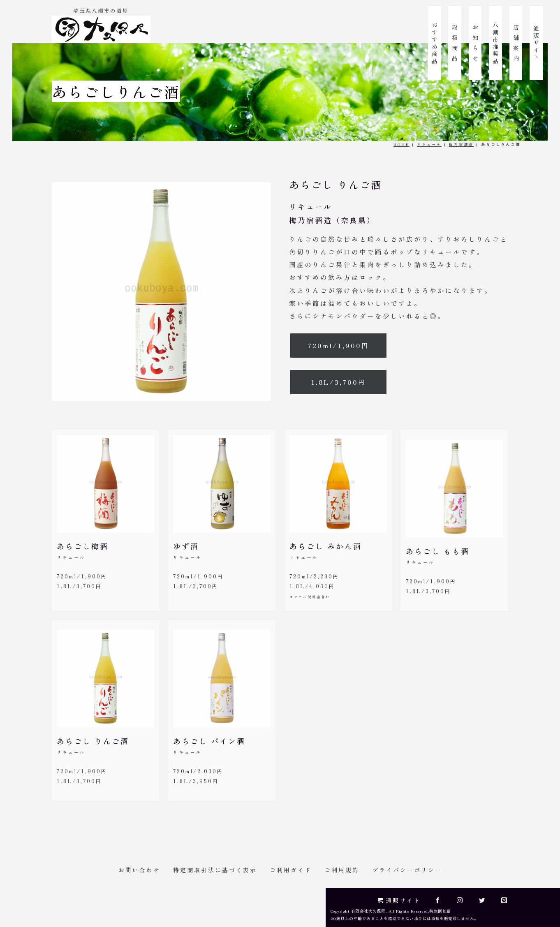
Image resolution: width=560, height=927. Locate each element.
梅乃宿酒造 (461, 144)
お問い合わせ (139, 870)
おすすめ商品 (435, 43)
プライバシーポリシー (407, 870)
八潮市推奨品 (495, 43)
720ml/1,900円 (338, 345)
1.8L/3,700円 (339, 382)
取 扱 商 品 (455, 43)
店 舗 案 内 (516, 43)
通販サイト (536, 43)
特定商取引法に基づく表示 (215, 870)
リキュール (429, 144)
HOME (401, 144)
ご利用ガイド (291, 870)
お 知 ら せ (475, 43)
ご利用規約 (342, 870)
